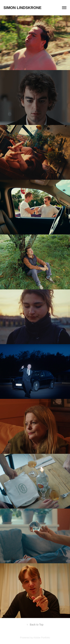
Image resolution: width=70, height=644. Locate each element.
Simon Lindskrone (22, 8)
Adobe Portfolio (42, 638)
